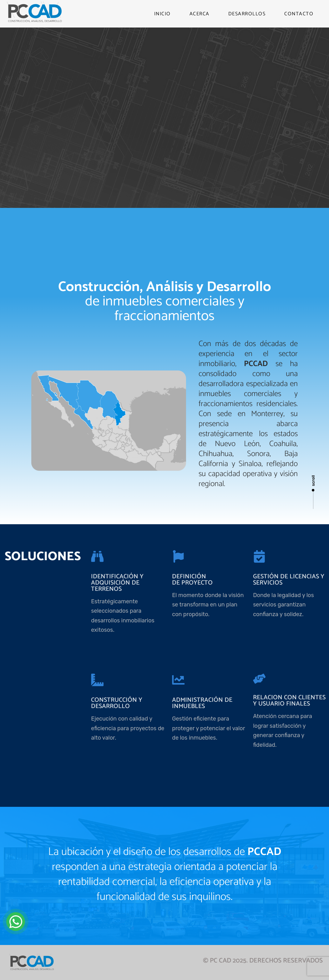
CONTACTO (299, 14)
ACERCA (200, 14)
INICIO (162, 14)
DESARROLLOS (247, 14)
